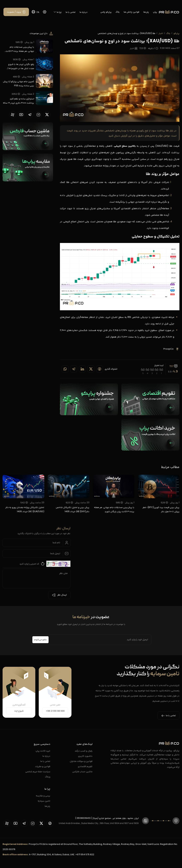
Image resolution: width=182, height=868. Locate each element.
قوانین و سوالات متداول (81, 761)
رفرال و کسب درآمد (84, 751)
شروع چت (19, 711)
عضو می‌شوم (40, 640)
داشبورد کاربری (85, 756)
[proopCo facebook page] (50, 823)
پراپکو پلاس (106, 12)
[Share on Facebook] (100, 369)
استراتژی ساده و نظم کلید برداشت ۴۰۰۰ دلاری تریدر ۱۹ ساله (19, 101)
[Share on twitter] (91, 369)
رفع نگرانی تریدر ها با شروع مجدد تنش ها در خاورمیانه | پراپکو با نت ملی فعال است (21, 66)
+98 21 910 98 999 (55, 711)
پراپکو (176, 33)
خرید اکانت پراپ (43, 751)
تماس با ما (71, 12)
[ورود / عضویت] (16, 12)
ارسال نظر (59, 595)
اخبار (161, 33)
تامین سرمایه (44, 801)
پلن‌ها (146, 12)
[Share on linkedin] (82, 369)
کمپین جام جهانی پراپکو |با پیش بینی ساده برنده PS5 (19, 83)
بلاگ (118, 12)
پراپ (155, 12)
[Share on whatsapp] (65, 369)
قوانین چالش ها (131, 12)
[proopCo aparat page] (13, 115)
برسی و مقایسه (43, 796)
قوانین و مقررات (43, 766)
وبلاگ (48, 777)
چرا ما (58, 12)
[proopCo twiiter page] (47, 115)
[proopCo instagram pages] (38, 115)
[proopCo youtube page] (21, 115)
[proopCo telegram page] (30, 115)
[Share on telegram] (74, 369)
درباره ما (84, 12)
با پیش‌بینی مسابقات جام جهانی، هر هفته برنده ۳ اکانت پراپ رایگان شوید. (20, 49)
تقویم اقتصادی (85, 766)
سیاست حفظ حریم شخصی (38, 771)
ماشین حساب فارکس (82, 771)
